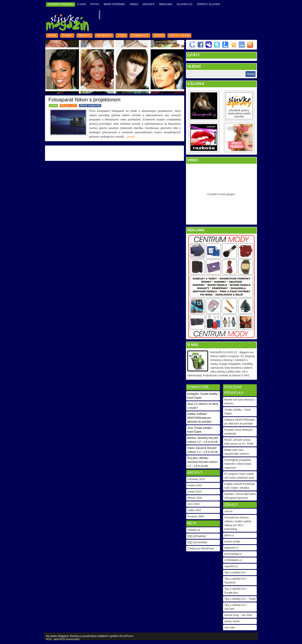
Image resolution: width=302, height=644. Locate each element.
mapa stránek (114, 4)
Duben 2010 (194, 492)
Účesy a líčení (179, 36)
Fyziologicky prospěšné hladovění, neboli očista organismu (238, 464)
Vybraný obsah (166, 42)
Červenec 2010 (196, 479)
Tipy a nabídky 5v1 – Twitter (240, 599)
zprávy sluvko (232, 621)
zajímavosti (140, 36)
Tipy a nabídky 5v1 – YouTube (236, 607)
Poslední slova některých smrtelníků (238, 432)
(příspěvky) (197, 536)
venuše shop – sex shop (238, 615)
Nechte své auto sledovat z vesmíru (240, 402)
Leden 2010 (194, 510)
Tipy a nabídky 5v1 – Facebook (236, 581)
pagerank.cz (231, 548)
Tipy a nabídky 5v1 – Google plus (236, 591)
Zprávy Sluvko (208, 4)
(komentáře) (197, 542)
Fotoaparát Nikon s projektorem (84, 100)
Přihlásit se (194, 530)
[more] (131, 137)
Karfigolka (193, 394)
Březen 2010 (195, 498)
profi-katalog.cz (233, 554)
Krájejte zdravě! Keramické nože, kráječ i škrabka (240, 486)
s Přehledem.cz (233, 560)
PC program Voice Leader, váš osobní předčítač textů (239, 476)
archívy (149, 4)
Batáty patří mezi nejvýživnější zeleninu (237, 452)
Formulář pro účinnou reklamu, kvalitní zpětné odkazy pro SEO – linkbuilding (238, 523)
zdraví (159, 36)
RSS (49, 639)
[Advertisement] (179, 21)
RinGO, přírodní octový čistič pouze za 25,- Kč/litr (239, 442)
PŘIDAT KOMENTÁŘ (90, 106)
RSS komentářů (69, 639)
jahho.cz (229, 535)
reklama (166, 4)
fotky (95, 4)
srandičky (104, 36)
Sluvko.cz (185, 4)
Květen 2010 (195, 485)
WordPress (126, 636)
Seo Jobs (230, 628)
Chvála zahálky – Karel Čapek (237, 412)
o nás (82, 4)
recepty (84, 36)
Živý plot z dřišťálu (198, 458)
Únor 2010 (193, 504)
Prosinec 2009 (196, 516)
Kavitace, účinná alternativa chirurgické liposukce (240, 496)
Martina (191, 438)
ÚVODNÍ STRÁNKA (61, 4)
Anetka (191, 414)
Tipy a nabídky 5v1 (235, 573)
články (67, 36)
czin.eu (228, 511)
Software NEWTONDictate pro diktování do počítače (239, 422)
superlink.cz (231, 566)
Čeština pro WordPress (201, 549)
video (134, 4)
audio (52, 36)
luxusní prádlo (232, 542)
